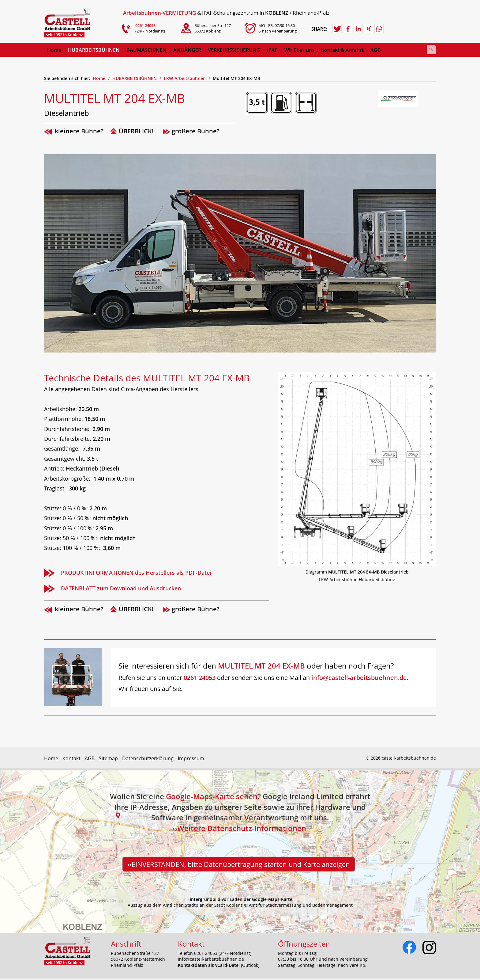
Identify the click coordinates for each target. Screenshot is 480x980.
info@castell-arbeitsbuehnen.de (359, 678)
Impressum (191, 758)
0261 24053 (200, 678)
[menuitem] (54, 50)
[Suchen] (431, 50)
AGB (90, 758)
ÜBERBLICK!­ (136, 131)
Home (54, 50)
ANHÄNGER (187, 50)
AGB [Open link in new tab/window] (376, 50)
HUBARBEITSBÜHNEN (94, 50)
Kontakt (71, 758)
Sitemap (108, 758)
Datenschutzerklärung (148, 758)
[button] (337, 29)
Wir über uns (299, 50)
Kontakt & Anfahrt (342, 50)
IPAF (272, 50)
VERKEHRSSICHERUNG (234, 50)
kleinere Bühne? (79, 131)
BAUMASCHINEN (146, 50)
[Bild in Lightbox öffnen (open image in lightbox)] (357, 469)
